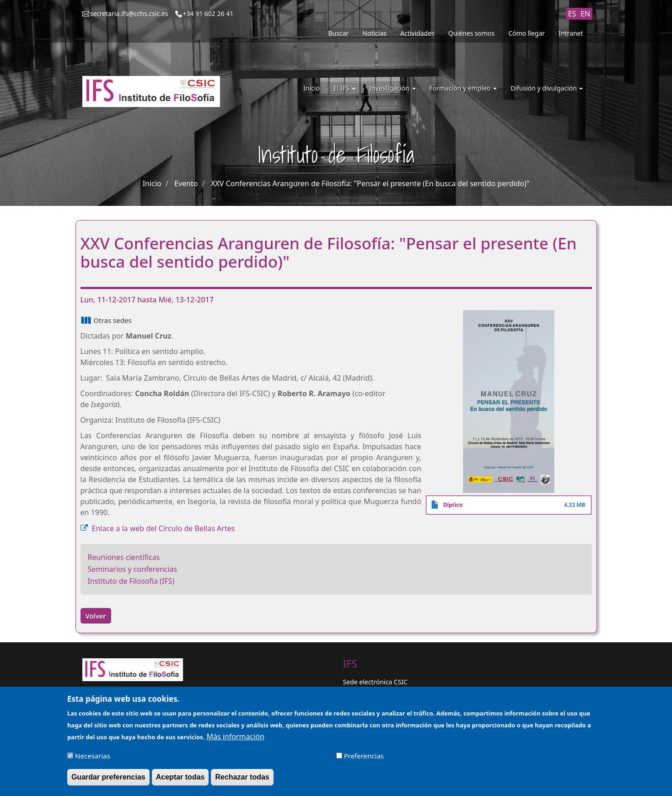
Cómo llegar (527, 33)
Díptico (453, 505)
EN (585, 14)
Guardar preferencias (108, 782)
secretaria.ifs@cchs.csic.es (129, 13)
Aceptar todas (180, 782)
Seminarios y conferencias (133, 569)
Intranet (571, 33)
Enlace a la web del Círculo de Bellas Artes (164, 528)
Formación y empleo (463, 88)
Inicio (312, 88)
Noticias (374, 33)
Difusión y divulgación (547, 88)
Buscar (339, 33)
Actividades (417, 33)
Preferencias (364, 760)
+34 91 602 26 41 (208, 13)
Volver (96, 616)
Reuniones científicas (124, 557)
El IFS (344, 88)
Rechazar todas (242, 782)
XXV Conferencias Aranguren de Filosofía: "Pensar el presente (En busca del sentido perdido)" (370, 183)
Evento (186, 183)
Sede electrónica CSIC (375, 682)
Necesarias (93, 760)
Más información (235, 741)
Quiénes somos (471, 33)
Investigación (392, 88)
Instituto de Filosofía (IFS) (131, 581)
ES (572, 14)
